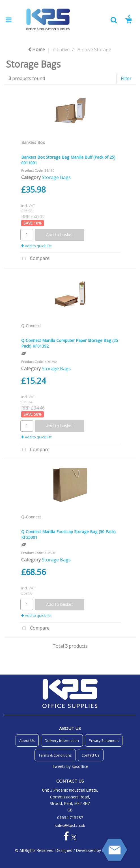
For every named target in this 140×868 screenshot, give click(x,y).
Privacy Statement (104, 740)
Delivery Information (62, 740)
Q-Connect (31, 326)
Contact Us (91, 755)
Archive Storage (94, 49)
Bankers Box (33, 142)
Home (36, 49)
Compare (35, 259)
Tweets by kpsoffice (70, 766)
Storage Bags (56, 177)
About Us (27, 740)
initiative (61, 49)
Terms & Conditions (55, 755)
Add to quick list (36, 246)
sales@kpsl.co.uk (70, 825)
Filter (126, 78)
